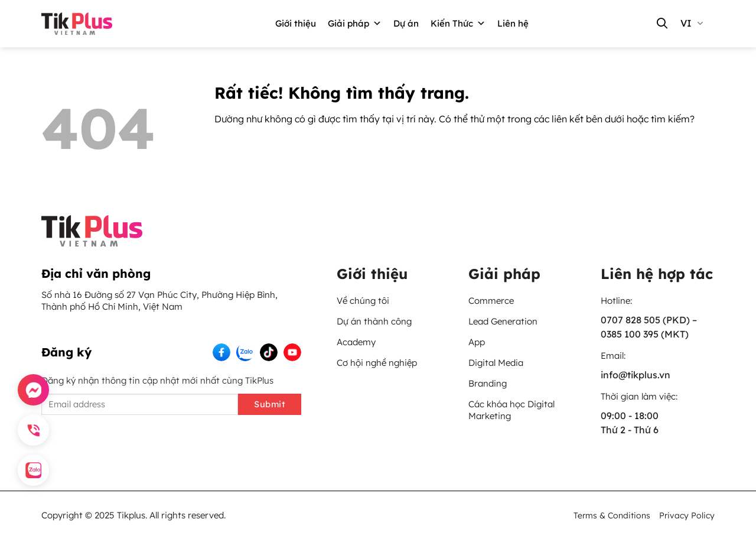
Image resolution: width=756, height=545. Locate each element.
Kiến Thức (458, 24)
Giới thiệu (296, 23)
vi (692, 23)
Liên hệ (513, 23)
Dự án (406, 23)
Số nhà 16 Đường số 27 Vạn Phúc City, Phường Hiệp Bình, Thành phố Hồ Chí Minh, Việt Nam (159, 301)
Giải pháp (355, 24)
